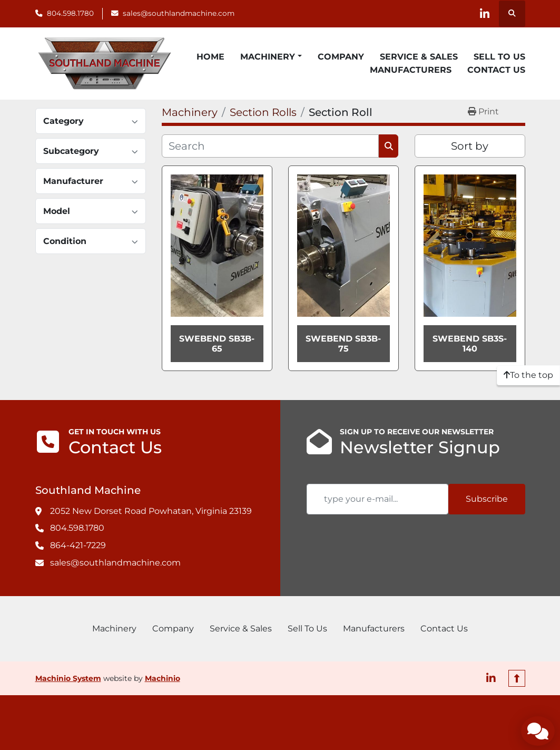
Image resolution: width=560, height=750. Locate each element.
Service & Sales (419, 57)
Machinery (268, 57)
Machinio (163, 678)
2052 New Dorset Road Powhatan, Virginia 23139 (151, 511)
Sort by (470, 146)
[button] (271, 57)
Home (210, 57)
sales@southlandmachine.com (179, 13)
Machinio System (68, 678)
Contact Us (496, 70)
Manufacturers (411, 70)
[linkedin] (485, 14)
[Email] (377, 499)
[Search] (271, 146)
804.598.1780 (70, 13)
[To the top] (528, 375)
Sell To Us (499, 57)
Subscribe (487, 499)
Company (341, 57)
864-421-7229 (78, 545)
